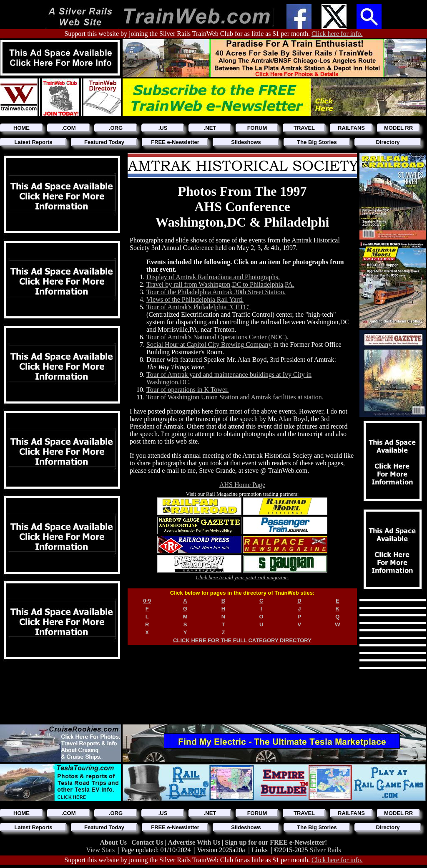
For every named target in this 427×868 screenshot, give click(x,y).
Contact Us (148, 842)
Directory (388, 142)
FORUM (257, 128)
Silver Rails (325, 850)
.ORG (116, 128)
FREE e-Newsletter (175, 142)
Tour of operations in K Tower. (187, 390)
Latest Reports (33, 142)
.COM (69, 128)
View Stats (100, 850)
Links (260, 850)
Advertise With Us (195, 842)
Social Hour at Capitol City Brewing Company (209, 344)
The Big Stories (317, 142)
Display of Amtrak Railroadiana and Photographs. (213, 277)
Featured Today (104, 142)
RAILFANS (351, 128)
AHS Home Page (242, 485)
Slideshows (246, 142)
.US (163, 128)
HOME (21, 128)
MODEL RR (398, 128)
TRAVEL (304, 128)
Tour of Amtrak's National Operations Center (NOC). (217, 337)
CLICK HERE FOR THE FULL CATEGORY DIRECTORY (242, 640)
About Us (114, 842)
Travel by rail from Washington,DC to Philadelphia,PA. (220, 284)
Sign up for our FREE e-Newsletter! (276, 842)
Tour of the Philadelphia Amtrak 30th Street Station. (216, 292)
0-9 (147, 601)
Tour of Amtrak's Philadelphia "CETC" (198, 307)
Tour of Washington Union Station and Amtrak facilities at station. (235, 397)
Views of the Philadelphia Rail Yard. (195, 299)
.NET (210, 128)
